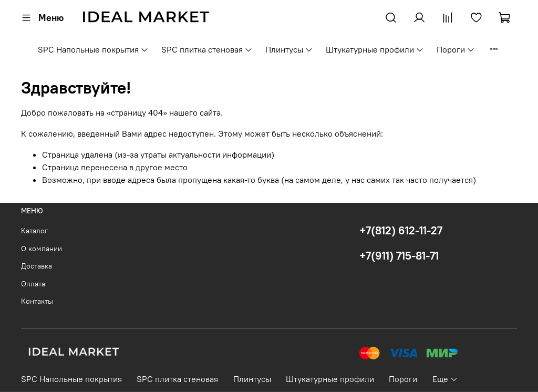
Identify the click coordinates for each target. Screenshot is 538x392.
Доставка (37, 266)
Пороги (456, 49)
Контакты (37, 301)
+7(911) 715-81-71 (399, 256)
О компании (42, 249)
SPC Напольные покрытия (93, 49)
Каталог (34, 231)
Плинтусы (289, 49)
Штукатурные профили (375, 49)
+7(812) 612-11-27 (401, 230)
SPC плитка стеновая (207, 49)
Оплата (33, 284)
